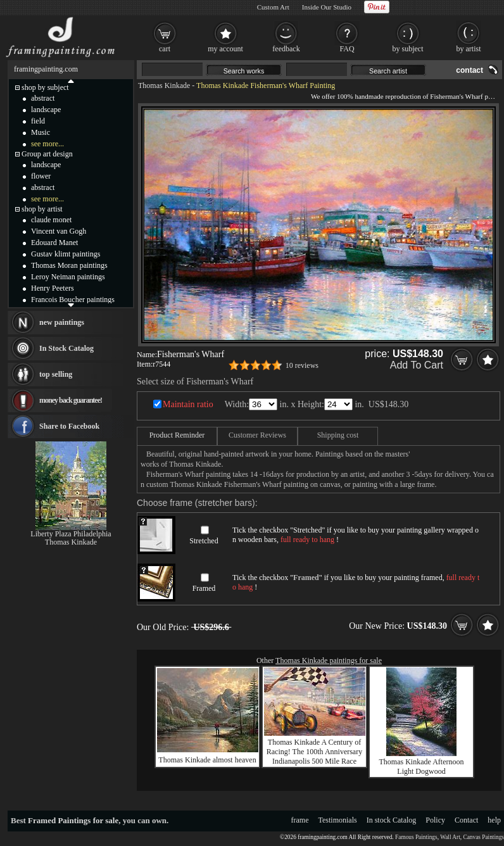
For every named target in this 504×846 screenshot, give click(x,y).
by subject (408, 49)
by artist (469, 49)
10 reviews (302, 365)
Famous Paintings (416, 837)
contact (469, 70)
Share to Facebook (69, 426)
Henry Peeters (53, 288)
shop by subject (45, 87)
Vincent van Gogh (59, 231)
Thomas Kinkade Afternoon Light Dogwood (422, 767)
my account (225, 49)
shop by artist (42, 209)
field (38, 121)
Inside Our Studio (327, 7)
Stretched (204, 541)
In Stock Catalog (66, 348)
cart (165, 49)
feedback (286, 49)
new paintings (62, 322)
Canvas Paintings (483, 837)
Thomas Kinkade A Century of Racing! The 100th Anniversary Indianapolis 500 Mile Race (314, 752)
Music (41, 132)
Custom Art (273, 7)
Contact (466, 820)
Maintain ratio (188, 404)
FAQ (347, 49)
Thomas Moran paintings (69, 265)
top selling (56, 374)
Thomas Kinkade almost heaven (207, 760)
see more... (47, 144)
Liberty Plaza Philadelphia (71, 534)
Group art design (47, 154)
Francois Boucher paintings (73, 300)
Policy (435, 820)
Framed (204, 588)
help (494, 820)
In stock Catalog (392, 820)
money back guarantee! (71, 400)
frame (300, 820)
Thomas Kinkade (164, 85)
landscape (46, 110)
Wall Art (450, 837)
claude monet (51, 220)
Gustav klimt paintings (66, 254)
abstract (43, 98)
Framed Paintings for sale (73, 820)
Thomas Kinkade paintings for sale (329, 660)
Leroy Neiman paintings (68, 277)
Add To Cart (417, 365)
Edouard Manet (54, 243)
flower (41, 176)
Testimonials (338, 820)
